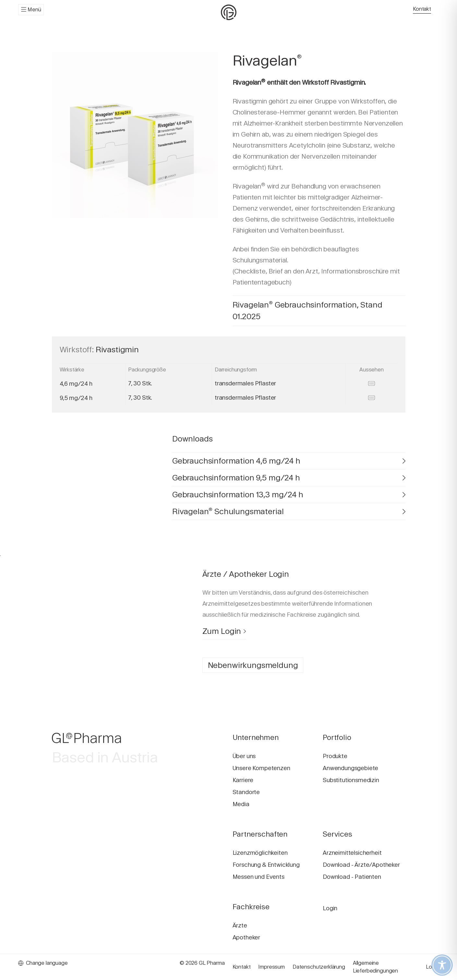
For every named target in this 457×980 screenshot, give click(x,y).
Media (241, 804)
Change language (43, 963)
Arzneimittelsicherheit (352, 853)
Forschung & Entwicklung (266, 865)
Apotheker (247, 937)
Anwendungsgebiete (350, 768)
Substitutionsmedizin (351, 780)
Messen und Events (259, 877)
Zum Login (224, 631)
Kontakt (422, 9)
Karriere (243, 780)
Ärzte (240, 925)
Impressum (271, 967)
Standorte (246, 792)
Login (330, 908)
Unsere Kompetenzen (261, 768)
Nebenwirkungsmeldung (253, 665)
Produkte (335, 756)
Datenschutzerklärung (319, 967)
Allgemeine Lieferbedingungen (375, 967)
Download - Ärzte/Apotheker (361, 865)
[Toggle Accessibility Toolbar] (442, 965)
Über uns (244, 756)
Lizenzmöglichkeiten (260, 853)
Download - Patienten (352, 877)
